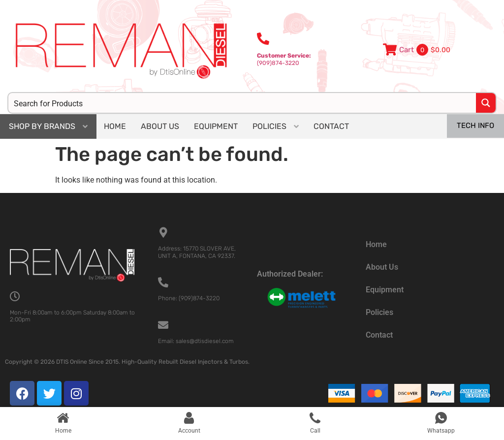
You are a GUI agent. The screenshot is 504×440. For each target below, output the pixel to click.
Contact (379, 335)
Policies (379, 312)
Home (376, 244)
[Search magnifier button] (486, 103)
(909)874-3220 (284, 59)
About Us (382, 267)
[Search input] (243, 103)
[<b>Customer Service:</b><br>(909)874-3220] (263, 39)
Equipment (385, 290)
